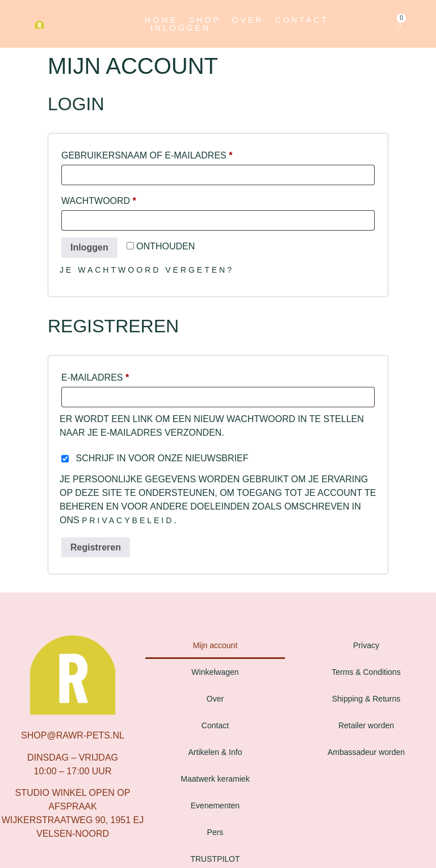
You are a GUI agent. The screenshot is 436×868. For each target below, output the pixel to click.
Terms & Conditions (366, 672)
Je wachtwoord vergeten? (147, 270)
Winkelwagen (215, 672)
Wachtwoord (118, 199)
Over (248, 20)
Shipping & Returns (366, 699)
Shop (205, 20)
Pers (215, 832)
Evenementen (215, 806)
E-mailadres (114, 375)
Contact (302, 20)
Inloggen (181, 28)
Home (161, 20)
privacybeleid (128, 520)
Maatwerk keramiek (215, 779)
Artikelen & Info (215, 752)
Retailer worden (366, 725)
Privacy (366, 645)
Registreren (96, 547)
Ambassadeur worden (366, 752)
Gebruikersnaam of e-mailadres (166, 153)
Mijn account (215, 645)
